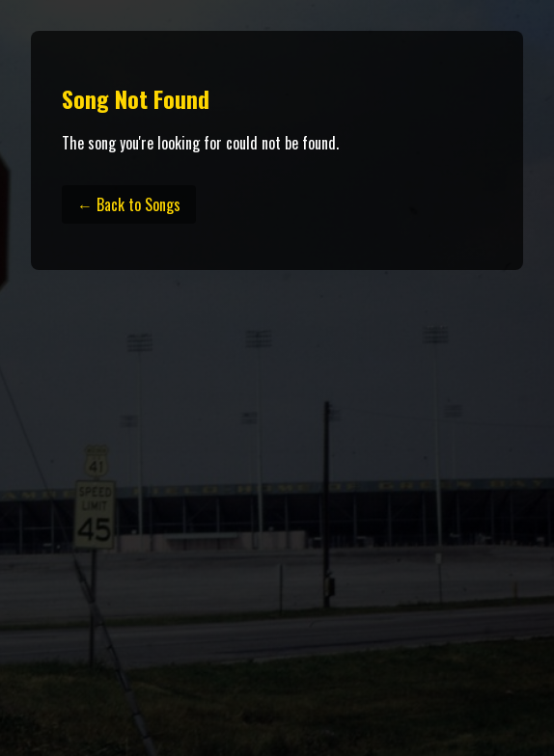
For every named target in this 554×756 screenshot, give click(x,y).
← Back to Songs (129, 204)
